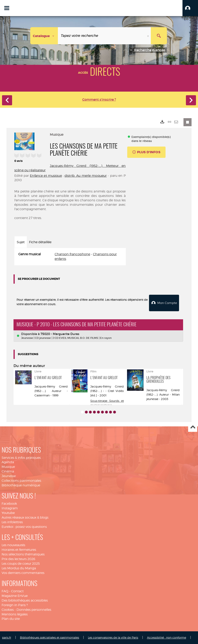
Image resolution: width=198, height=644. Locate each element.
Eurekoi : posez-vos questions (24, 527)
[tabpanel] (70, 257)
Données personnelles (34, 610)
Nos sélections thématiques (23, 554)
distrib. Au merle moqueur (86, 176)
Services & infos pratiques (21, 458)
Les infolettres (12, 522)
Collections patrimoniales (21, 481)
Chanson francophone (72, 254)
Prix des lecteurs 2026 (18, 559)
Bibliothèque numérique (21, 485)
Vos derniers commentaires (23, 573)
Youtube (8, 513)
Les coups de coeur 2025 (21, 564)
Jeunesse (9, 476)
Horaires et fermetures (19, 550)
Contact (17, 591)
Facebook (9, 504)
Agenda (8, 462)
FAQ (5, 591)
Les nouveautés (13, 545)
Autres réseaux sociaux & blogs (25, 517)
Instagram (10, 508)
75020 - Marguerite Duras (60, 334)
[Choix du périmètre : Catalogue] (44, 36)
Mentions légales (15, 614)
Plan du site (11, 619)
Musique (8, 467)
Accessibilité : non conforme (167, 637)
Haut (193, 427)
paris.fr (7, 637)
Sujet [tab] (21, 242)
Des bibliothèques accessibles (25, 600)
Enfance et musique (46, 176)
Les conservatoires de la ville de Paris (113, 637)
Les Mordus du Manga (19, 568)
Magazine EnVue (15, 596)
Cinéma (8, 471)
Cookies (8, 610)
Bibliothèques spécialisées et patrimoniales (49, 637)
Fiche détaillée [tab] (40, 242)
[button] (190, 8)
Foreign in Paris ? (15, 605)
